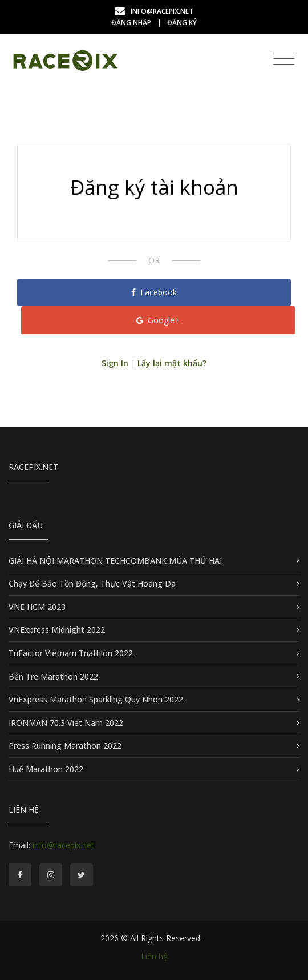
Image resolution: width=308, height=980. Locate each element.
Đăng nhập (131, 23)
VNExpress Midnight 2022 (57, 630)
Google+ (158, 320)
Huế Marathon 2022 (46, 769)
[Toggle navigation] (284, 59)
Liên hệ (154, 956)
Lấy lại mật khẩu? (172, 363)
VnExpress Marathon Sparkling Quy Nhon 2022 (96, 699)
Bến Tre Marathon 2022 (53, 676)
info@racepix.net (154, 11)
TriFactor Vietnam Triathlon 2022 (71, 653)
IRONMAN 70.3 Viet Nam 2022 (66, 723)
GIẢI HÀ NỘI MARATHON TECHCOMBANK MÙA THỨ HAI (115, 561)
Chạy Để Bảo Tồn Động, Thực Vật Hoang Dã (92, 583)
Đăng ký (182, 23)
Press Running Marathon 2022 (65, 746)
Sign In (115, 363)
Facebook (154, 292)
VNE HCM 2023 (37, 607)
